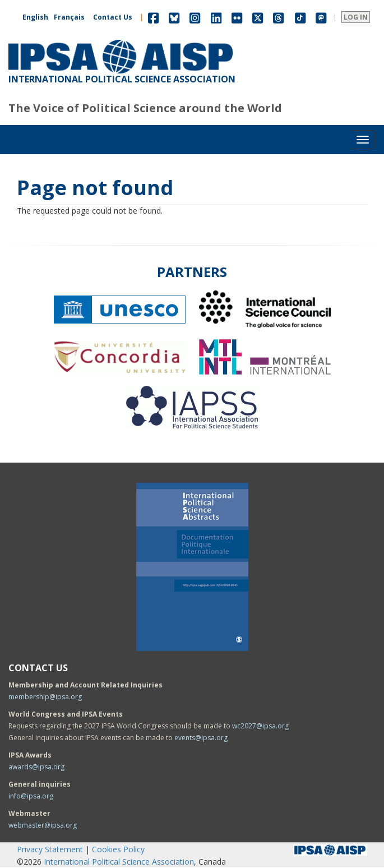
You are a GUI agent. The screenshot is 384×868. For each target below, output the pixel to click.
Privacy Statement (50, 849)
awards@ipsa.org (36, 767)
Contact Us (113, 17)
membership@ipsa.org (45, 697)
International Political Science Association (119, 862)
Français (69, 17)
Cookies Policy (118, 849)
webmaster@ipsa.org (43, 825)
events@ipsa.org (201, 738)
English (35, 17)
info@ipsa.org (31, 796)
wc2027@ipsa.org (260, 726)
